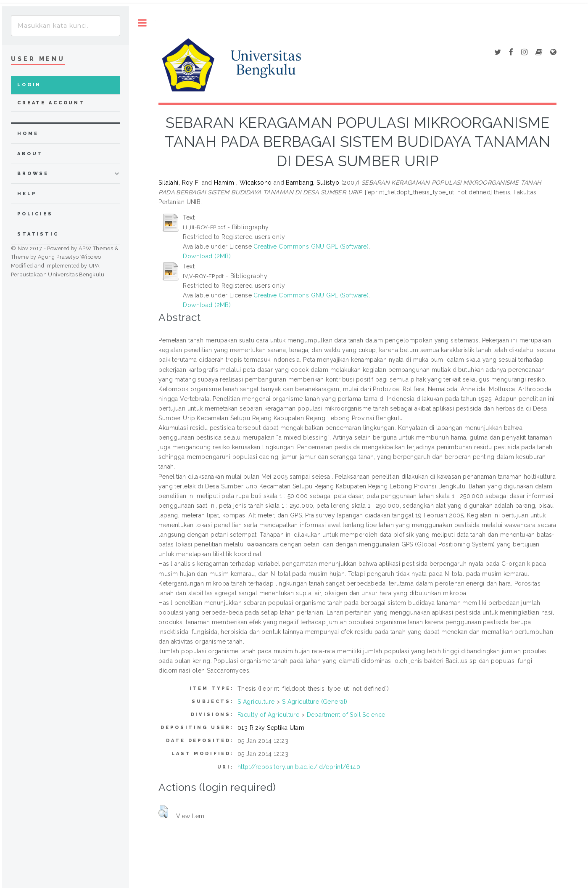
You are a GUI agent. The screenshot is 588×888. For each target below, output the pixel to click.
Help (27, 194)
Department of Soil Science (346, 715)
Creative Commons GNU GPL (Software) (311, 247)
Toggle (142, 23)
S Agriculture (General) (315, 702)
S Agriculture (256, 702)
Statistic (38, 234)
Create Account (51, 103)
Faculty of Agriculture (268, 715)
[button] (163, 812)
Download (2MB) (207, 256)
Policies (35, 214)
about (30, 154)
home (28, 134)
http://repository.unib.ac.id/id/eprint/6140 (299, 767)
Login (29, 85)
